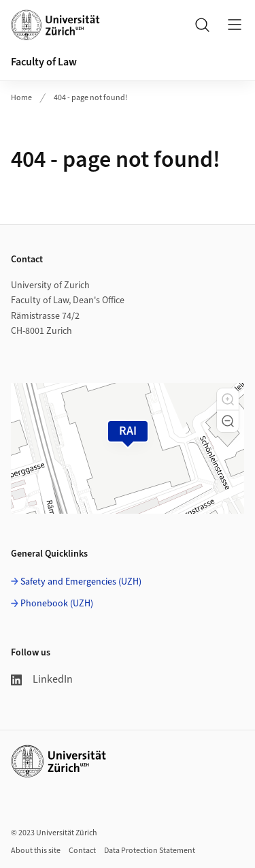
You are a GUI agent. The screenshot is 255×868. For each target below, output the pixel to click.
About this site (36, 851)
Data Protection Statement (150, 851)
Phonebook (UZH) (57, 604)
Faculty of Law (44, 62)
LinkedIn (42, 679)
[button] (228, 399)
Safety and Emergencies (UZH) (81, 582)
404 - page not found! (90, 98)
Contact (82, 851)
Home (21, 98)
